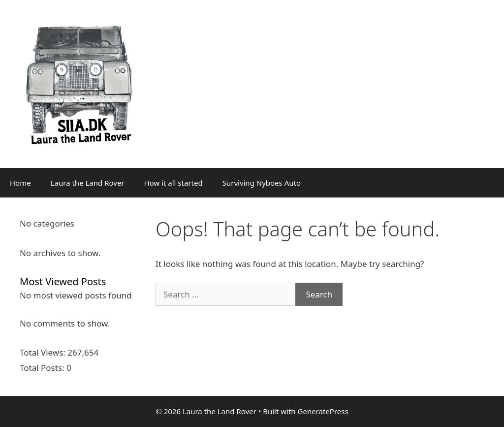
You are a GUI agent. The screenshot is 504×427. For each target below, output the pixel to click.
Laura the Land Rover (88, 183)
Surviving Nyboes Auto (262, 183)
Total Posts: (43, 368)
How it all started (173, 183)
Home (20, 183)
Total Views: (44, 352)
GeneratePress (323, 411)
